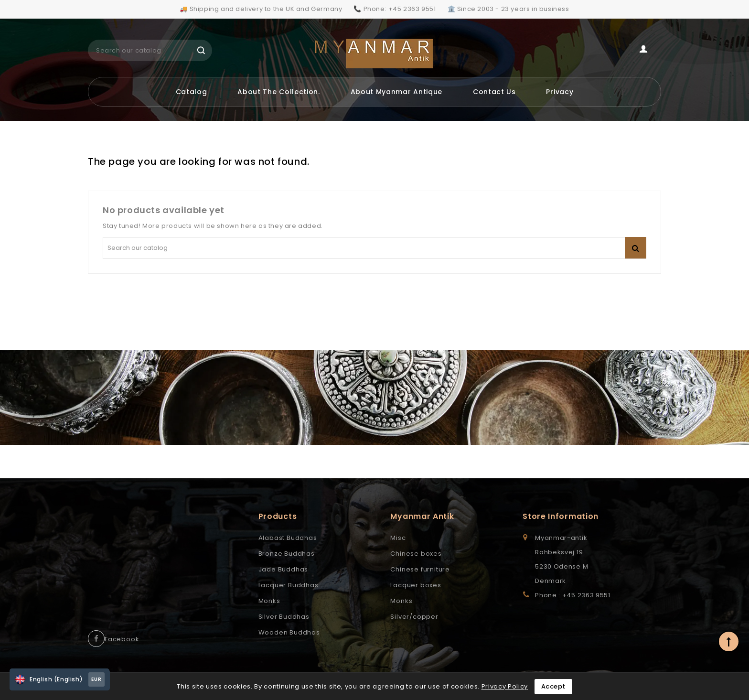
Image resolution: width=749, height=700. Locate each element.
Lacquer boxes (416, 585)
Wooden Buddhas (289, 632)
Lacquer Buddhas (289, 585)
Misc (398, 538)
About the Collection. (279, 92)
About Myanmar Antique (397, 92)
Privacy (560, 92)
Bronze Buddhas (287, 554)
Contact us (494, 92)
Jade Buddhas (284, 569)
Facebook (122, 639)
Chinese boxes (416, 554)
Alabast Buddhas (288, 538)
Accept (553, 686)
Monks (269, 601)
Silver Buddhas (284, 617)
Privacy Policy (505, 686)
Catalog (192, 92)
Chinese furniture (420, 569)
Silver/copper (414, 617)
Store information (561, 516)
